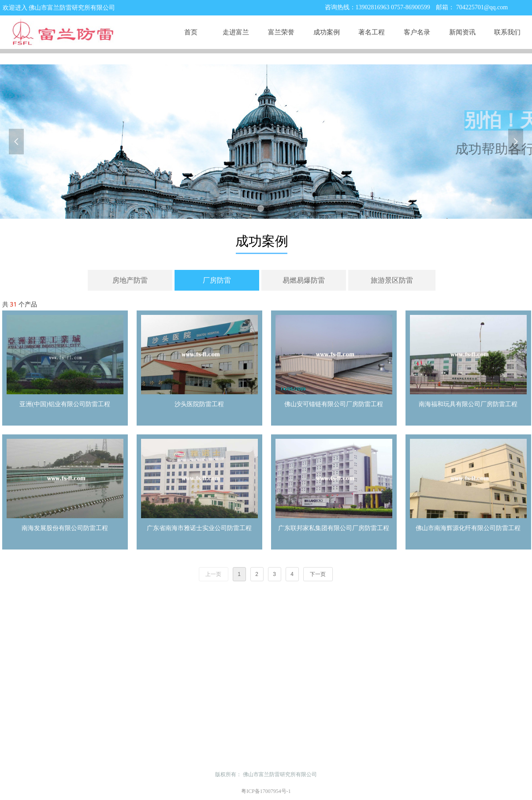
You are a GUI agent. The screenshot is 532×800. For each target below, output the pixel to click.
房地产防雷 (130, 280)
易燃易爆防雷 (304, 280)
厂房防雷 (217, 280)
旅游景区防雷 (392, 280)
